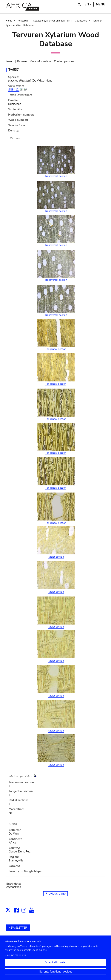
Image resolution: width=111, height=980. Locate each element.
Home (9, 21)
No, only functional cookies (55, 972)
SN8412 (14, 90)
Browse (22, 61)
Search (10, 61)
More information (40, 61)
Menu (101, 4)
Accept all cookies (55, 962)
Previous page (55, 894)
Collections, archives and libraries (51, 21)
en (89, 4)
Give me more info (15, 955)
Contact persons (64, 61)
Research (23, 21)
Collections (81, 21)
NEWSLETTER (18, 928)
